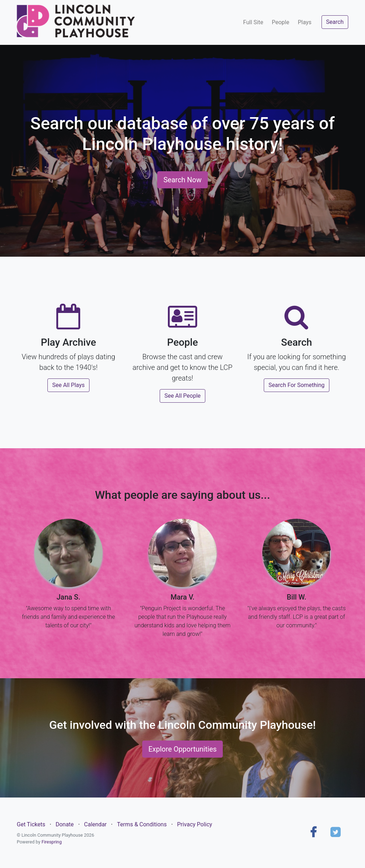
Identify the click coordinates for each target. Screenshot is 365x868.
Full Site (253, 22)
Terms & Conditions (142, 824)
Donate (65, 824)
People (280, 22)
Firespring (52, 842)
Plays (304, 22)
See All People (182, 396)
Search (335, 22)
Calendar (95, 824)
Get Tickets (31, 824)
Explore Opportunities (182, 749)
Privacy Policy (195, 824)
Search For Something (296, 385)
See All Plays (68, 385)
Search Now (182, 180)
